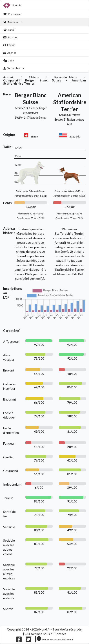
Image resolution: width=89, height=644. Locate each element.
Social (9, 30)
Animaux (13, 22)
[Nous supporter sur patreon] (54, 640)
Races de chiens (66, 77)
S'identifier (14, 68)
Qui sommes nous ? (38, 634)
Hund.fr (12, 5)
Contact (60, 634)
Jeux (9, 60)
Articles (10, 37)
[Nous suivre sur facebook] (19, 640)
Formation (12, 14)
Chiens (34, 77)
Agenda (10, 53)
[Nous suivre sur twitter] (28, 640)
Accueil (8, 77)
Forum (10, 45)
